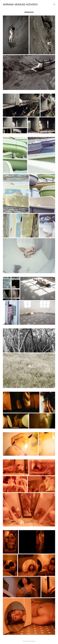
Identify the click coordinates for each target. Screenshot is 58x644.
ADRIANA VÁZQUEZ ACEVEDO (20, 4)
